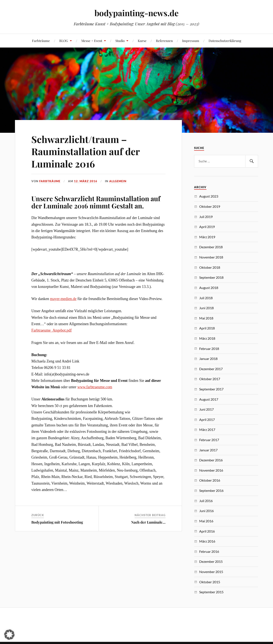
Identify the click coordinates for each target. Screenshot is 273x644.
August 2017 (209, 399)
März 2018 (207, 338)
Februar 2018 (209, 349)
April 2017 (207, 419)
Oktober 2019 (210, 206)
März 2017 (207, 430)
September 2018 (211, 277)
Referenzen (164, 41)
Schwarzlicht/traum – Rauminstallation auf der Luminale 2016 (86, 151)
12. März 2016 (86, 181)
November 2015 (211, 572)
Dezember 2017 (211, 369)
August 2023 (209, 196)
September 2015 (211, 592)
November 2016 (211, 470)
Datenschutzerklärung (225, 41)
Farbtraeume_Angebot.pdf (52, 330)
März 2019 (207, 237)
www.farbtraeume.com (95, 387)
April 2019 (207, 227)
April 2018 (207, 328)
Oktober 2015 (210, 582)
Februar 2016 (209, 551)
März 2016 (207, 541)
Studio (120, 41)
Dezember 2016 (211, 460)
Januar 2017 (208, 450)
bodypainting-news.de (136, 13)
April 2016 (207, 531)
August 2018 (209, 288)
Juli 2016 (206, 501)
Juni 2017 (206, 409)
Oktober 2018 (210, 267)
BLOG (64, 41)
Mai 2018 (206, 318)
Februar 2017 (209, 440)
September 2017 (211, 389)
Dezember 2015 (211, 561)
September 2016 (211, 490)
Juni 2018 (206, 308)
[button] (9, 635)
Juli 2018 (206, 298)
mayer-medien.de (63, 299)
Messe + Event (92, 41)
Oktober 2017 (210, 379)
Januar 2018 (208, 359)
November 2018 (211, 257)
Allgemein (118, 181)
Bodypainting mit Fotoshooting (57, 522)
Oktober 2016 (210, 480)
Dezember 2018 (211, 247)
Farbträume (41, 41)
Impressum (191, 41)
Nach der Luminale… (148, 522)
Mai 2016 (206, 521)
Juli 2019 (206, 217)
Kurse (142, 41)
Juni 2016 (206, 511)
